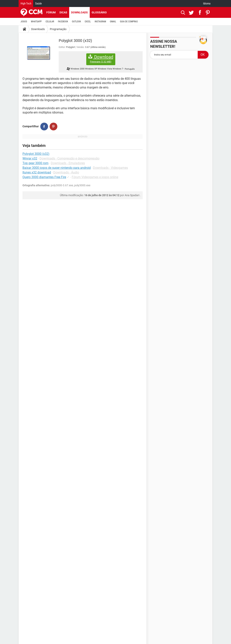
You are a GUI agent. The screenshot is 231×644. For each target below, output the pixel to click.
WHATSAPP (36, 22)
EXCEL (88, 22)
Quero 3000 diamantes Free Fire (44, 177)
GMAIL (113, 22)
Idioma (207, 3)
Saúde (38, 3)
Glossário (99, 12)
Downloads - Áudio (66, 172)
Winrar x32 (30, 158)
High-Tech (26, 3)
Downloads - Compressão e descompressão (69, 158)
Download (101, 59)
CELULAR (50, 22)
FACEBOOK (63, 22)
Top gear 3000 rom (35, 163)
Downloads (79, 12)
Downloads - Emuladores (68, 163)
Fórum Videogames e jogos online (95, 177)
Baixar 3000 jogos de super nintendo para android (57, 168)
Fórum (51, 12)
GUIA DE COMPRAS (129, 22)
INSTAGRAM (100, 22)
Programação (58, 29)
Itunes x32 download (37, 172)
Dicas (63, 12)
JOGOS (24, 22)
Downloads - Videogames (110, 168)
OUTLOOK (76, 22)
